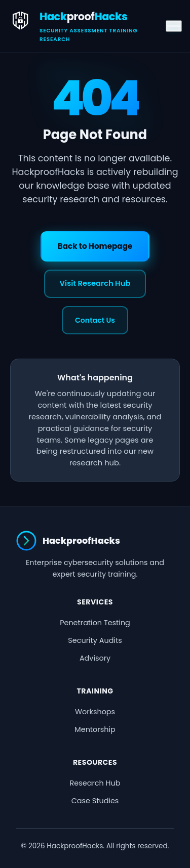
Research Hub (95, 783)
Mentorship (95, 729)
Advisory (95, 658)
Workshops (95, 712)
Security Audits (95, 640)
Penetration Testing (95, 623)
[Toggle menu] (174, 26)
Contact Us (95, 320)
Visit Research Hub (95, 283)
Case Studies (95, 801)
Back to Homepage (95, 246)
